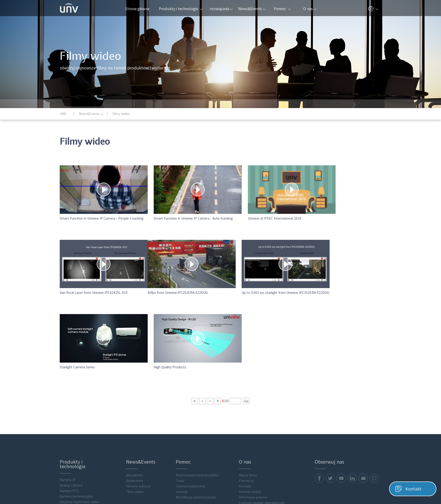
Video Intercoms (72, 449)
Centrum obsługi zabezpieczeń (262, 404)
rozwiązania (221, 9)
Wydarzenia (135, 382)
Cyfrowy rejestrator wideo (79, 418)
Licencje (182, 393)
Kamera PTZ (69, 392)
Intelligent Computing (76, 454)
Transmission (70, 429)
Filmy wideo (135, 393)
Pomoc (282, 9)
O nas (310, 9)
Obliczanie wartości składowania (74, 436)
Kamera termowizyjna (76, 398)
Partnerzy (246, 382)
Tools (180, 382)
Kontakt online (250, 393)
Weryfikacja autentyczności (196, 399)
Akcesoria (67, 465)
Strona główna (137, 9)
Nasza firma (248, 377)
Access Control (71, 443)
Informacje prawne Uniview (361, 499)
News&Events (252, 9)
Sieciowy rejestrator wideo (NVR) (80, 405)
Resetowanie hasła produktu (197, 377)
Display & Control (73, 423)
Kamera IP (68, 381)
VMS (63, 412)
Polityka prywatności (303, 499)
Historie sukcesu (138, 388)
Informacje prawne (253, 399)
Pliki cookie (330, 499)
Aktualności (135, 377)
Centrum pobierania (191, 388)
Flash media (69, 471)
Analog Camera (71, 387)
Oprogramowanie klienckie (79, 460)
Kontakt (245, 388)
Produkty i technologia (181, 9)
